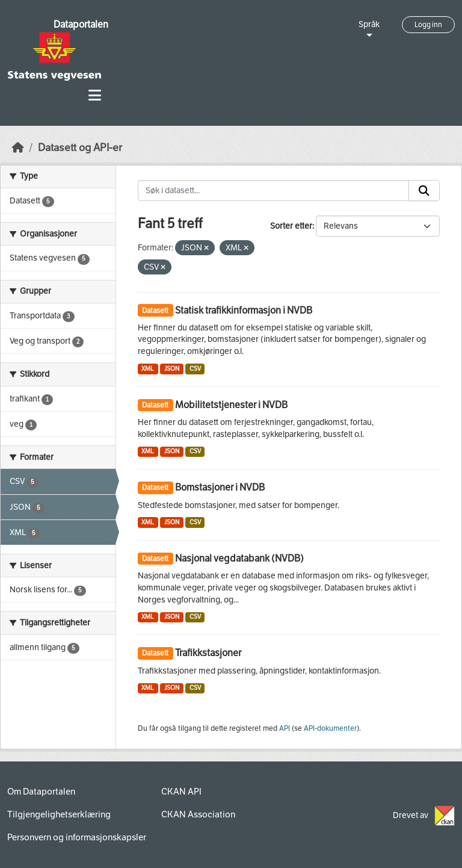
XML (148, 369)
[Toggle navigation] (95, 95)
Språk (369, 24)
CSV (195, 369)
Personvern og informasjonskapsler (77, 837)
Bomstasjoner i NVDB (220, 487)
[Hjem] (18, 148)
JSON (172, 369)
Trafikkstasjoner (208, 653)
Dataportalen (81, 24)
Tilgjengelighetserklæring (59, 814)
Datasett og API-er (80, 148)
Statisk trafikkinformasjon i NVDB (244, 310)
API (285, 728)
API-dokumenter (330, 728)
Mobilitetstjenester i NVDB (231, 405)
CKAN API (181, 792)
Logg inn (428, 25)
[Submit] (424, 191)
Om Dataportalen (41, 792)
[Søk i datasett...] (274, 191)
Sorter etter (291, 226)
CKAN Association (198, 814)
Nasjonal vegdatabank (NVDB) (239, 558)
